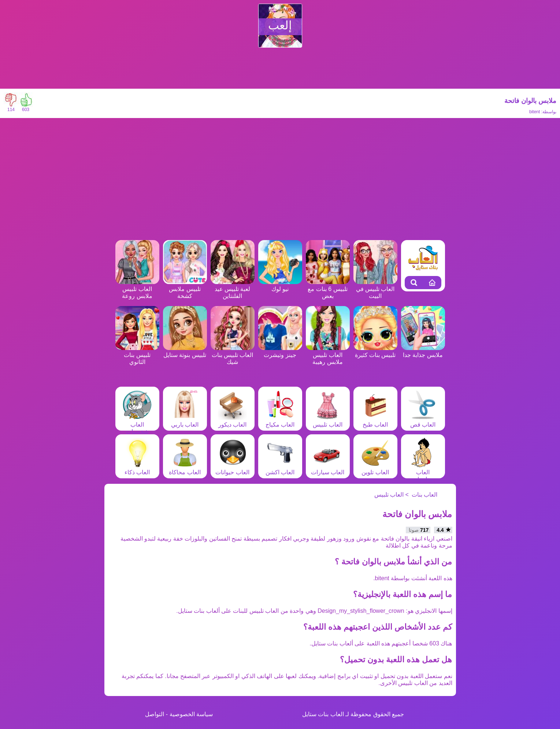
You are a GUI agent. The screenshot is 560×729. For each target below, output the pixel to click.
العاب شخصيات (137, 425)
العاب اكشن (280, 469)
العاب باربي (185, 421)
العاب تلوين (375, 469)
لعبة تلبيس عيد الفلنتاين (233, 289)
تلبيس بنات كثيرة (375, 351)
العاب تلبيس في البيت (375, 289)
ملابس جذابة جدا (423, 351)
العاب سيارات (328, 469)
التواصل (155, 714)
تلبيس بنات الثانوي (137, 355)
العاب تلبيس (327, 421)
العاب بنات (424, 495)
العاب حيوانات (232, 469)
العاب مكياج (280, 421)
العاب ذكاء (137, 469)
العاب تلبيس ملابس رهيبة (328, 355)
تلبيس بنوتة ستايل (185, 351)
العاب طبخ (375, 421)
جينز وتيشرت (280, 351)
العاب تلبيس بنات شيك (233, 355)
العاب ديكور (233, 421)
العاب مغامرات (423, 472)
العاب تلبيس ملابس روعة (137, 289)
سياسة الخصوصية (191, 714)
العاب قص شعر (423, 425)
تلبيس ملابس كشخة (185, 289)
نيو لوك (280, 286)
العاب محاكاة (185, 469)
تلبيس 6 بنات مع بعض (328, 289)
